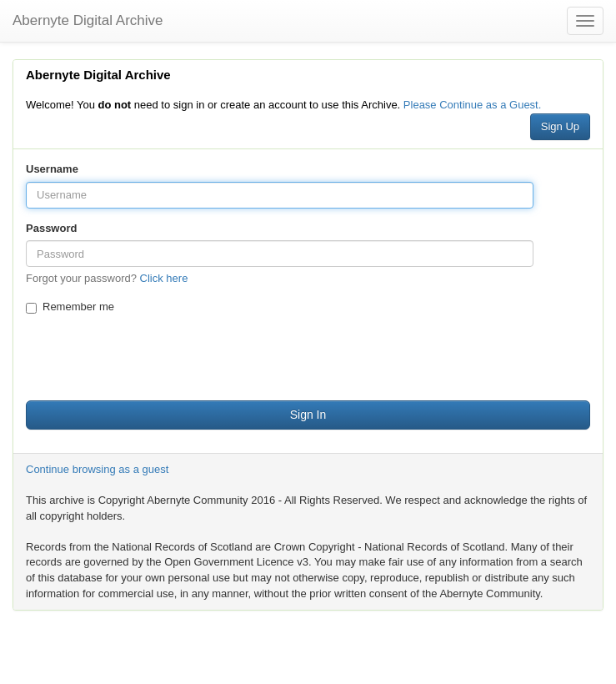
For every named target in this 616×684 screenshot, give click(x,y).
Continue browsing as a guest (97, 469)
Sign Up (560, 126)
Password (51, 228)
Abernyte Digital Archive (88, 20)
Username (52, 169)
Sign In (308, 415)
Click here (164, 278)
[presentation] (153, 355)
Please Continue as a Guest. (473, 105)
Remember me (70, 307)
